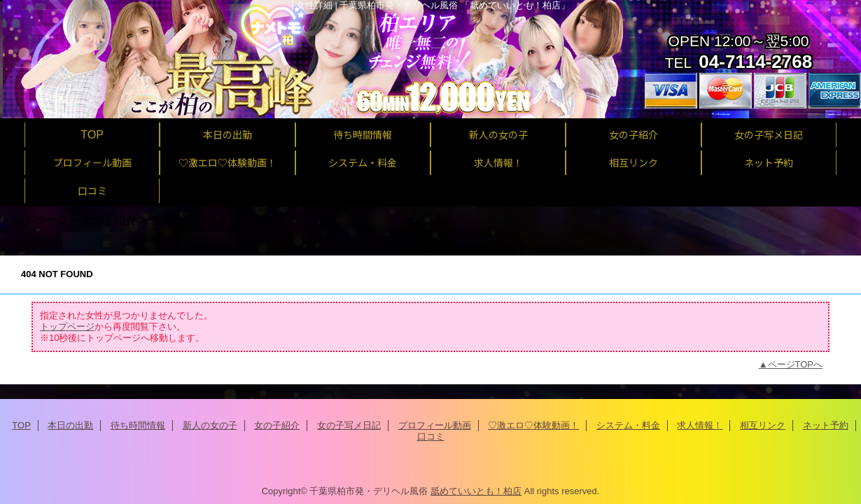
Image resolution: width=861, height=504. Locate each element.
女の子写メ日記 (349, 425)
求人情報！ (700, 425)
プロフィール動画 (435, 425)
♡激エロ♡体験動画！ (533, 425)
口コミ (431, 436)
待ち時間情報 (138, 425)
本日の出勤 (70, 425)
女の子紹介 (108, 220)
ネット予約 (826, 425)
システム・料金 (628, 425)
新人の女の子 (210, 425)
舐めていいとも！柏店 (476, 491)
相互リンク (763, 425)
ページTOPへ (796, 364)
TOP (92, 134)
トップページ (34, 220)
